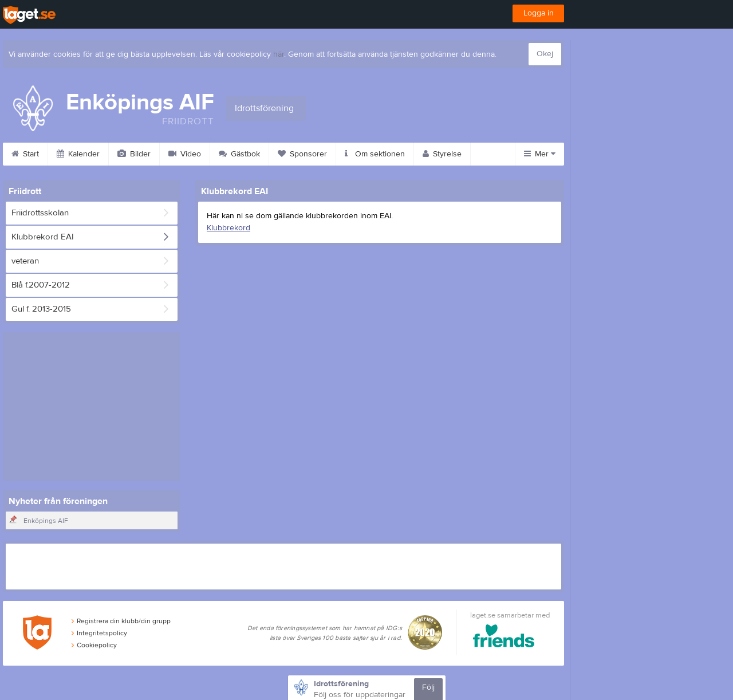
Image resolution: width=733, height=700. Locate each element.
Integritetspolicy (99, 633)
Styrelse (442, 154)
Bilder (134, 154)
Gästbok (239, 154)
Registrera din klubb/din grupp (121, 621)
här (279, 54)
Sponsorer (302, 154)
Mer (540, 154)
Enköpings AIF (46, 521)
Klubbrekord (228, 228)
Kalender (78, 154)
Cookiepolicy (94, 645)
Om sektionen (375, 154)
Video (185, 154)
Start (25, 154)
